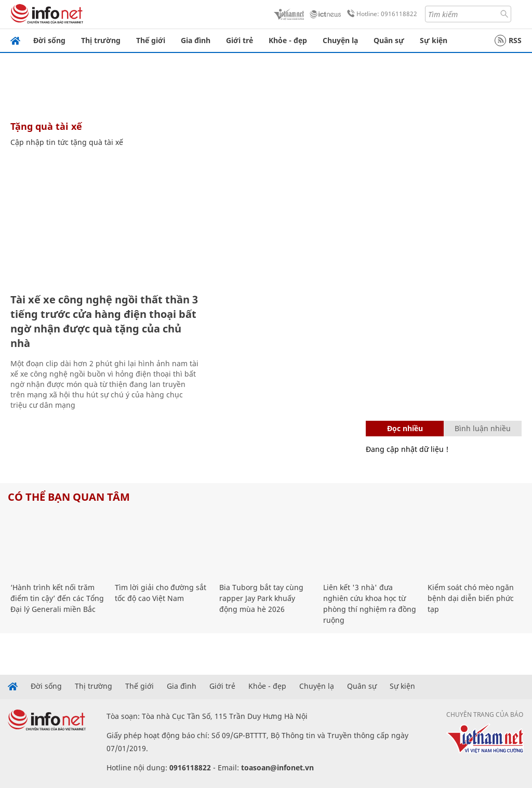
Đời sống (49, 40)
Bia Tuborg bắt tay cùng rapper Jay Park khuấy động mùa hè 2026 (261, 598)
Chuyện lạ (340, 40)
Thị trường (101, 40)
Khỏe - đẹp (288, 40)
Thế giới (151, 40)
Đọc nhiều (405, 428)
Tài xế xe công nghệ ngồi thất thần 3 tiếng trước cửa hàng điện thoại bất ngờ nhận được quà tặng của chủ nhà (104, 321)
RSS (508, 41)
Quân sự (389, 40)
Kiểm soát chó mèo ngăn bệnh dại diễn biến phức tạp (471, 598)
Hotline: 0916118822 (380, 14)
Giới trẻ (240, 40)
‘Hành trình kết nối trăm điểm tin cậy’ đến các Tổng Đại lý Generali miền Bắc (57, 598)
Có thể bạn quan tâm (69, 497)
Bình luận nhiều (483, 428)
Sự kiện (434, 40)
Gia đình (196, 40)
